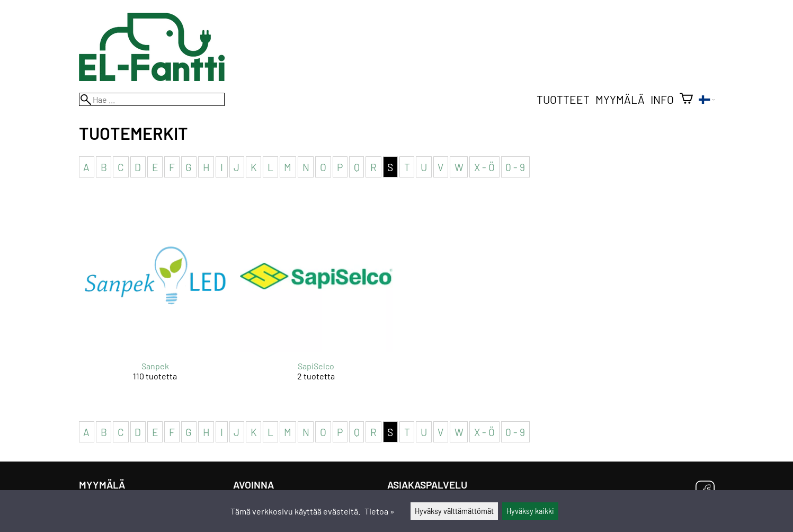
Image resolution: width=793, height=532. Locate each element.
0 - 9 (515, 167)
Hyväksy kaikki (530, 511)
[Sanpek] (155, 299)
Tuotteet (563, 99)
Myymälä (620, 99)
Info (662, 99)
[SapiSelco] (316, 299)
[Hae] (152, 99)
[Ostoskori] (686, 99)
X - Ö (484, 167)
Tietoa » (380, 511)
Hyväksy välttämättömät (454, 511)
